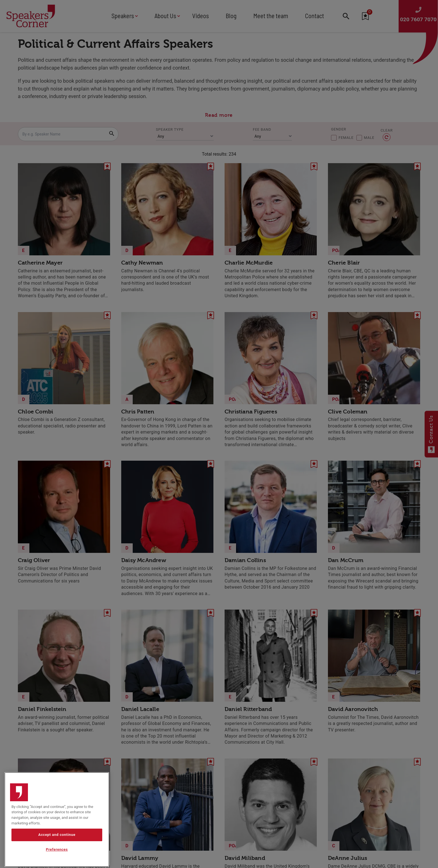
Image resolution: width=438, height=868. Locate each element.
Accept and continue (57, 853)
